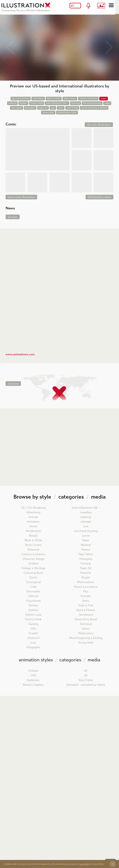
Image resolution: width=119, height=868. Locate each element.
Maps (86, 540)
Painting (86, 564)
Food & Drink (33, 619)
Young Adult (86, 643)
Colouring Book (33, 573)
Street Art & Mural (86, 619)
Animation (33, 522)
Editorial (33, 596)
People (86, 578)
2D (86, 671)
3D (86, 676)
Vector (86, 629)
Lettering (86, 517)
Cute (33, 587)
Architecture (33, 531)
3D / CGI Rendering (33, 508)
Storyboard (86, 615)
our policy (85, 864)
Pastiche (86, 573)
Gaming (33, 624)
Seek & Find (86, 605)
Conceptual (33, 582)
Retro (86, 601)
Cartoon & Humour (33, 554)
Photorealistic (86, 582)
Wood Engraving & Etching (86, 638)
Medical (86, 545)
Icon (33, 643)
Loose (86, 536)
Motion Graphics (33, 685)
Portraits (86, 596)
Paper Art (86, 568)
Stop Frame (86, 680)
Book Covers (33, 545)
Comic (33, 578)
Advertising (33, 512)
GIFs (33, 629)
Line (86, 526)
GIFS (33, 676)
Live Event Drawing (86, 531)
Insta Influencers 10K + (86, 508)
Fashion (33, 610)
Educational (33, 601)
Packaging (86, 559)
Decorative (33, 592)
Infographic (33, 647)
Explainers (33, 680)
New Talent (86, 554)
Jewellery (86, 512)
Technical (86, 624)
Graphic (33, 633)
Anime (33, 526)
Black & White (33, 540)
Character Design (33, 559)
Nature (86, 550)
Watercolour (86, 633)
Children (33, 564)
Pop (86, 592)
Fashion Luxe (33, 615)
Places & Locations (86, 587)
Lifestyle (86, 522)
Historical (33, 638)
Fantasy (33, 605)
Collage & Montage (33, 568)
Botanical (33, 550)
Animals (33, 517)
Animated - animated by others (86, 685)
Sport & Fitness (86, 610)
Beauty (33, 536)
